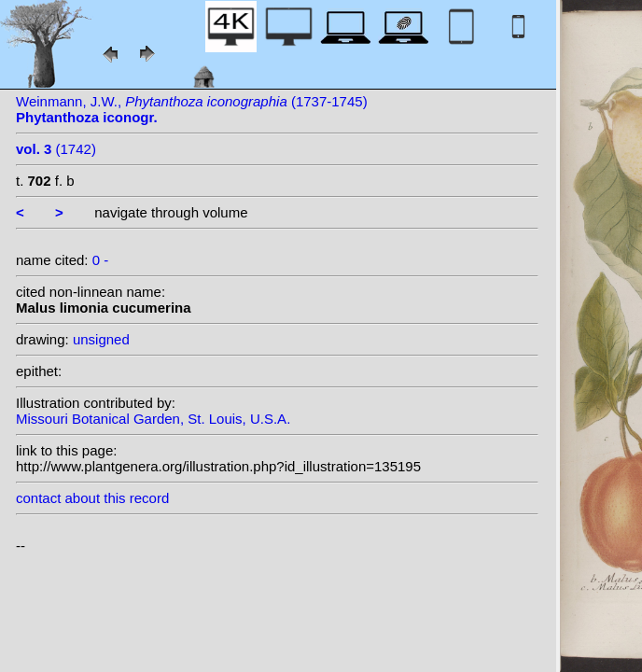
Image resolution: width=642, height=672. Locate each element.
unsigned (101, 339)
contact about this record (92, 498)
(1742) (56, 149)
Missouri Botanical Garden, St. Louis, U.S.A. (153, 419)
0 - (101, 260)
